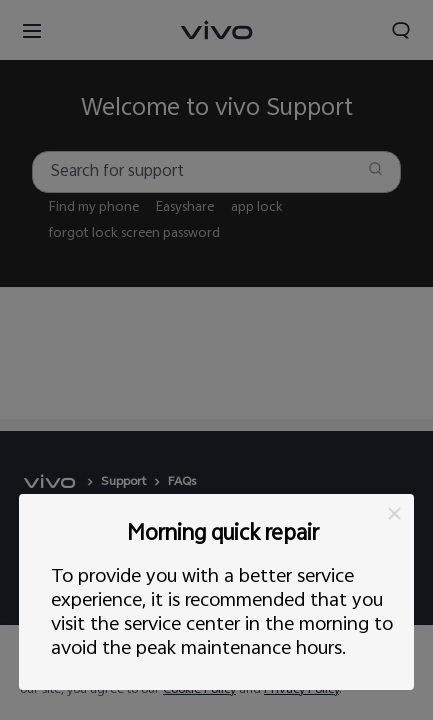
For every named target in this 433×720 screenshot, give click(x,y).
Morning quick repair (223, 536)
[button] (394, 513)
